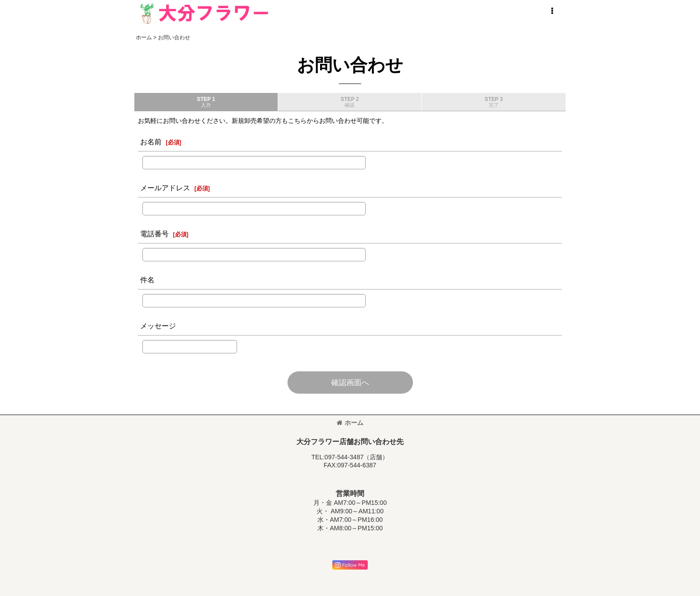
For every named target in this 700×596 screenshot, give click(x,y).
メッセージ (158, 326)
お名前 (151, 142)
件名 (147, 280)
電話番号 (154, 234)
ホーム (350, 423)
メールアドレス (165, 188)
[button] (552, 11)
